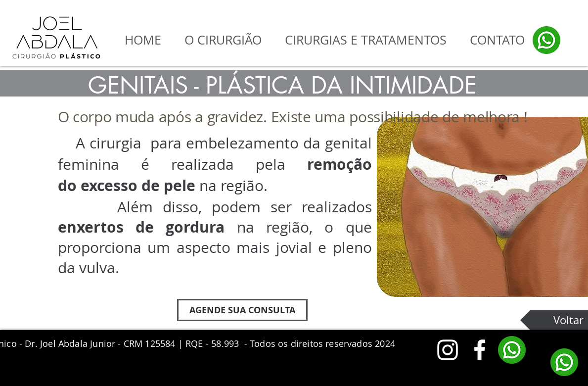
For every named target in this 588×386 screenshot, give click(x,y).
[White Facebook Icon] (480, 350)
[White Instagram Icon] (448, 350)
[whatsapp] (546, 40)
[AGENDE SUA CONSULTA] (242, 310)
